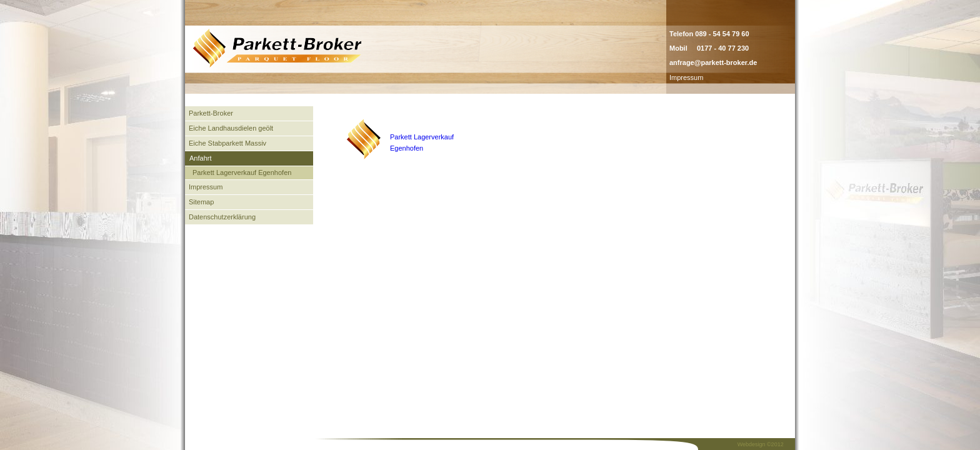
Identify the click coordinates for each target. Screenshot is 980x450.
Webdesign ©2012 (761, 444)
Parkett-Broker (211, 113)
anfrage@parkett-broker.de (713, 62)
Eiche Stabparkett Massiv (227, 143)
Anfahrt (200, 158)
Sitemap (201, 202)
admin (717, 77)
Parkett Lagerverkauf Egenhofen (242, 172)
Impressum (686, 77)
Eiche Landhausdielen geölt (231, 128)
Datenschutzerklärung (222, 217)
